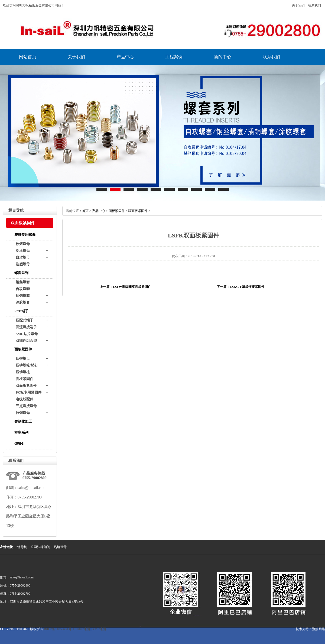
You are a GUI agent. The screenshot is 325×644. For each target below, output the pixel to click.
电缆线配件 (25, 399)
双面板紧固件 (26, 386)
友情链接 (6, 547)
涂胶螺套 (23, 302)
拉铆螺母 (23, 413)
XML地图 (99, 629)
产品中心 (125, 57)
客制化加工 (23, 421)
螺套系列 (21, 273)
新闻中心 (223, 57)
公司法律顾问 (40, 547)
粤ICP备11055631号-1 (59, 629)
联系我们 (314, 5)
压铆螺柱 (23, 372)
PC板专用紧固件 (29, 392)
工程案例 (174, 57)
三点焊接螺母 (26, 406)
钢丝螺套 (23, 282)
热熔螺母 (23, 244)
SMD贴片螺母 (27, 334)
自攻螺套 (23, 289)
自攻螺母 (23, 257)
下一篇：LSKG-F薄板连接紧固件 (241, 287)
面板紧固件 (23, 349)
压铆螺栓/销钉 (27, 365)
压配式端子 (25, 320)
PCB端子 (21, 311)
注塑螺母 (23, 264)
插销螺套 (23, 296)
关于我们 (298, 5)
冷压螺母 (23, 251)
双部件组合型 (26, 341)
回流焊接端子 (26, 327)
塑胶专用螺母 (25, 235)
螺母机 (22, 547)
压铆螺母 (23, 358)
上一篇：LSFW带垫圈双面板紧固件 (125, 287)
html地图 (84, 629)
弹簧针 (20, 444)
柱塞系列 (21, 432)
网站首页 (28, 57)
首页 (85, 211)
